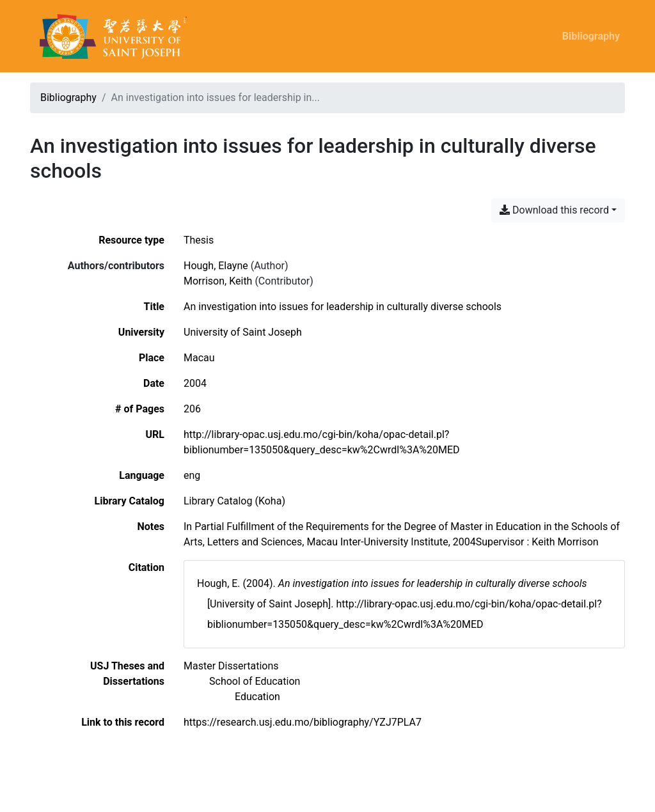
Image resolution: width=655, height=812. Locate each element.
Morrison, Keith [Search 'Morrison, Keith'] (218, 281)
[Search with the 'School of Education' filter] (255, 681)
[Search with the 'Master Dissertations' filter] (231, 666)
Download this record (554, 210)
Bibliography (591, 36)
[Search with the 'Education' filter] (257, 697)
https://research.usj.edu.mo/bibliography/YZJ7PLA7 (303, 722)
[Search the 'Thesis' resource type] (199, 240)
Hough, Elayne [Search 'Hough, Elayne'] (216, 266)
